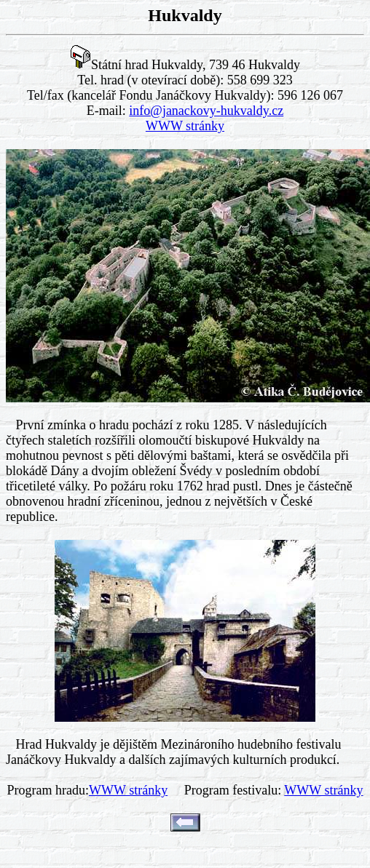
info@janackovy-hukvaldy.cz (206, 111)
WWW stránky (185, 126)
